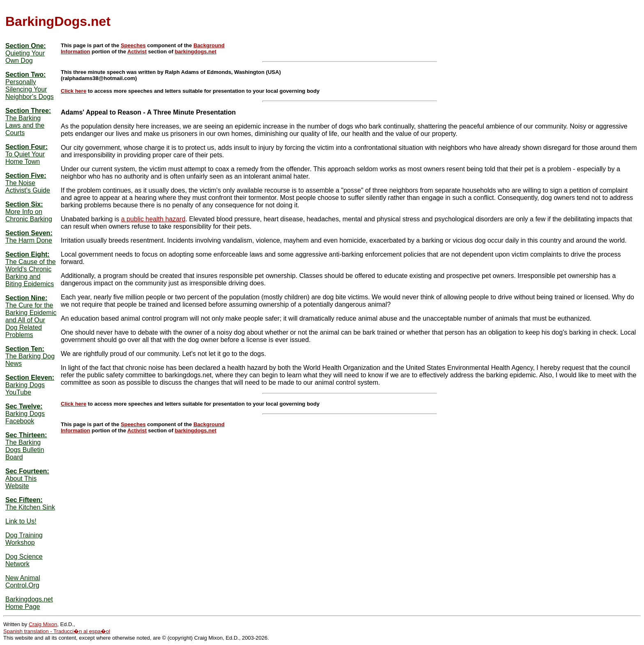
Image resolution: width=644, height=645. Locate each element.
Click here (74, 91)
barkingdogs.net (196, 52)
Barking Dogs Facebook (25, 417)
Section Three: (28, 111)
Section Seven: (29, 233)
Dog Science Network (24, 560)
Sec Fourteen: (27, 471)
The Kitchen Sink (30, 507)
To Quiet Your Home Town (25, 158)
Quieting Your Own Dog (25, 57)
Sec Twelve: (24, 406)
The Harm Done (29, 240)
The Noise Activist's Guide (28, 187)
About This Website (21, 482)
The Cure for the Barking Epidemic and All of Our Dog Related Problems (31, 320)
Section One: (26, 46)
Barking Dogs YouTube (25, 389)
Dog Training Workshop (24, 539)
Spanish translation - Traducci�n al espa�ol (57, 631)
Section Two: (25, 75)
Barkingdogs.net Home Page (29, 603)
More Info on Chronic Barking (29, 215)
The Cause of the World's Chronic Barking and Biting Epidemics (31, 273)
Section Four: (26, 147)
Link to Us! (21, 521)
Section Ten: (25, 349)
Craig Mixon (43, 624)
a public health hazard (153, 219)
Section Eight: (28, 254)
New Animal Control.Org (23, 582)
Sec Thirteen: (26, 435)
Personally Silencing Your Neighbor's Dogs (30, 89)
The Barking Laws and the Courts (25, 125)
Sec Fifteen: (24, 500)
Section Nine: (26, 298)
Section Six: (24, 204)
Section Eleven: (30, 378)
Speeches (133, 45)
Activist (137, 52)
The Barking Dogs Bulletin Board (25, 450)
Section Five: (26, 176)
